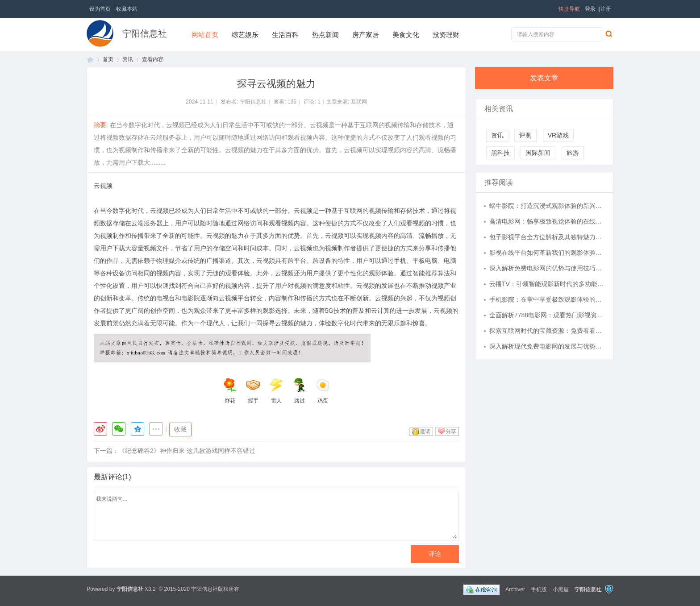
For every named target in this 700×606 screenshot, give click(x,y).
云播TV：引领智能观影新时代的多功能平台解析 (547, 284)
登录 (590, 9)
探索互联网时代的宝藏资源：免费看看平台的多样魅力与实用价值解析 (547, 331)
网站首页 (205, 35)
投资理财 (446, 35)
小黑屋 (561, 589)
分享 (451, 432)
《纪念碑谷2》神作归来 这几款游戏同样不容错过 (187, 451)
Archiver (515, 589)
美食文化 (406, 35)
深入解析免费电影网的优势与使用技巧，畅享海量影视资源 (547, 268)
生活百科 (285, 35)
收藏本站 (127, 9)
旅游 (573, 153)
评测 (525, 135)
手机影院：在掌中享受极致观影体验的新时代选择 (547, 299)
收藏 (180, 429)
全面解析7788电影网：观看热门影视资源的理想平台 (547, 315)
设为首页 (100, 9)
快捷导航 (569, 9)
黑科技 (500, 153)
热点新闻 (325, 35)
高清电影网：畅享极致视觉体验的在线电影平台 (547, 221)
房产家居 (366, 35)
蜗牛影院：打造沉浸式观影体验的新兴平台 (547, 206)
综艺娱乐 (245, 35)
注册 (606, 9)
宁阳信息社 (145, 33)
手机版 (539, 589)
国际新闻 (538, 153)
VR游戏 (558, 135)
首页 (90, 60)
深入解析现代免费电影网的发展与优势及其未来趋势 (547, 346)
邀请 (425, 432)
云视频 (103, 186)
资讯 (128, 59)
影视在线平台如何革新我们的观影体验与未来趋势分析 (547, 253)
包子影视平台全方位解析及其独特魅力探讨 (547, 237)
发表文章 (544, 78)
